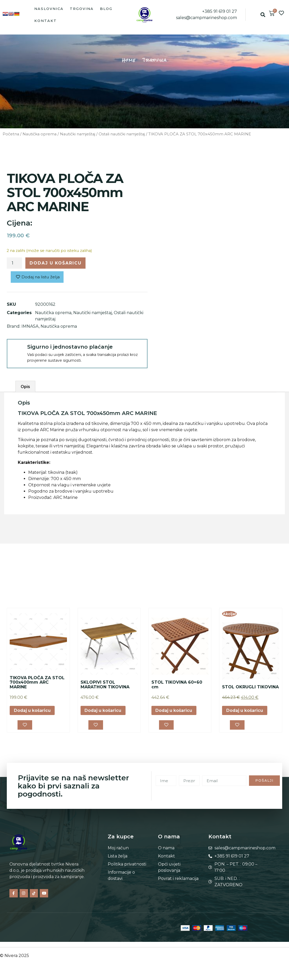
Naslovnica (49, 9)
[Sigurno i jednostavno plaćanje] (17, 349)
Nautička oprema (39, 134)
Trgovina (82, 9)
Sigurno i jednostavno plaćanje (70, 347)
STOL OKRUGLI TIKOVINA (250, 687)
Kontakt (46, 21)
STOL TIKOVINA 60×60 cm (177, 685)
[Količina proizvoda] (14, 263)
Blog (106, 9)
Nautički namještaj (78, 134)
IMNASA (30, 327)
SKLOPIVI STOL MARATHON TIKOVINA (105, 685)
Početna (11, 134)
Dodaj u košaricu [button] (33, 711)
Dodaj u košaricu (56, 263)
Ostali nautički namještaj (122, 134)
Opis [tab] (25, 387)
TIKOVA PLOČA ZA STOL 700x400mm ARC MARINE (37, 683)
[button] (263, 15)
